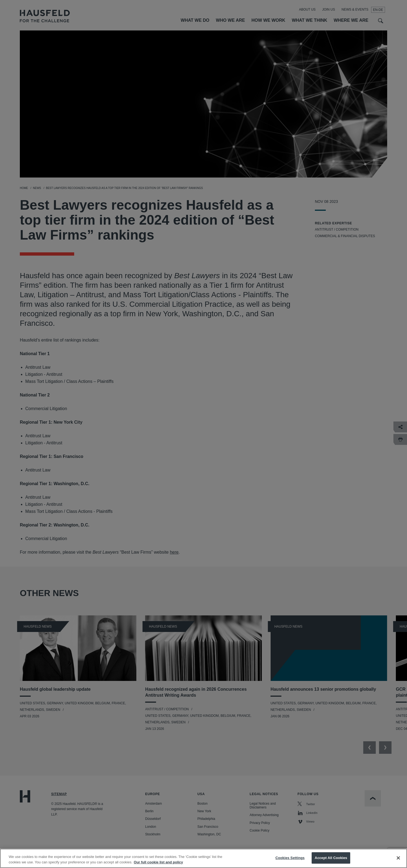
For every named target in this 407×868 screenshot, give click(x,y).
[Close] (398, 860)
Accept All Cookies (331, 860)
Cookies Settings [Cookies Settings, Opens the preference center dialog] (290, 860)
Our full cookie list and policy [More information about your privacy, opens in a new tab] (158, 864)
